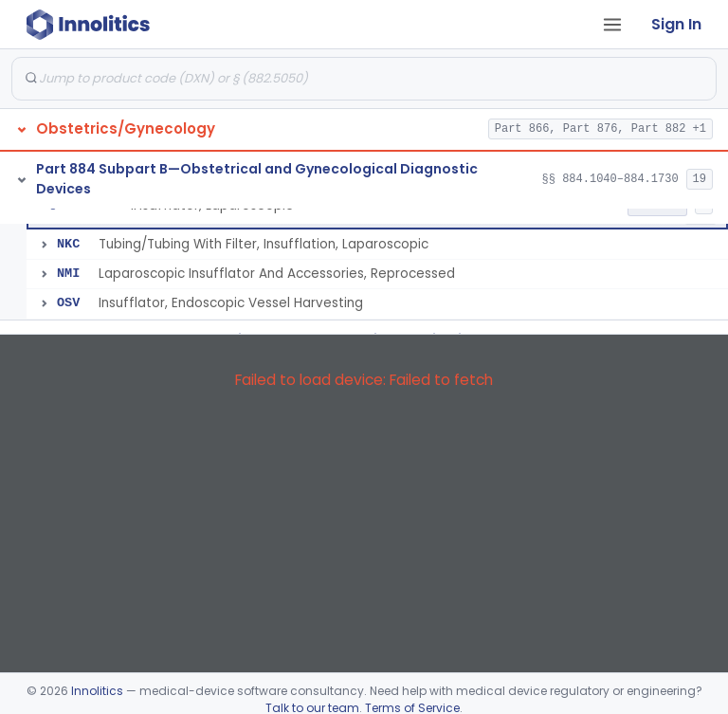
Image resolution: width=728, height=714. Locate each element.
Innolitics (97, 691)
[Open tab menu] (612, 25)
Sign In (676, 24)
